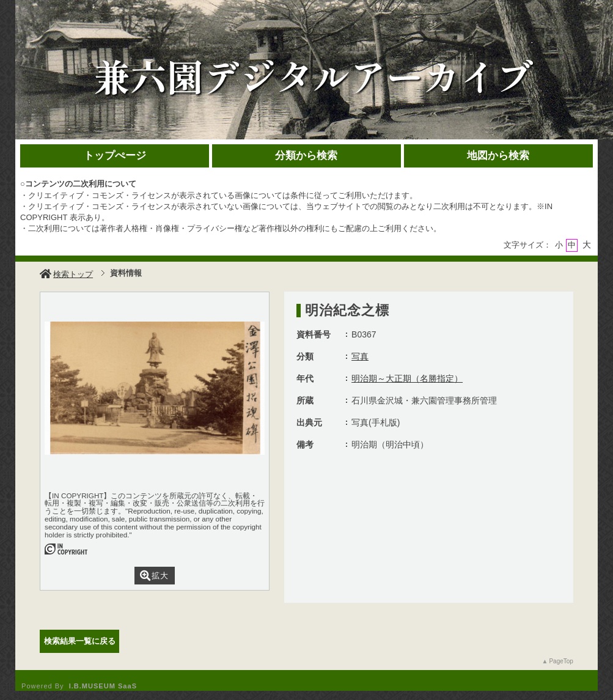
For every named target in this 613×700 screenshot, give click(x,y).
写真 (360, 356)
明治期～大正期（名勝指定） (407, 378)
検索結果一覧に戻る (80, 641)
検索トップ (66, 274)
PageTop (561, 661)
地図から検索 (498, 156)
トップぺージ (115, 156)
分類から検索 (306, 156)
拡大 (154, 576)
